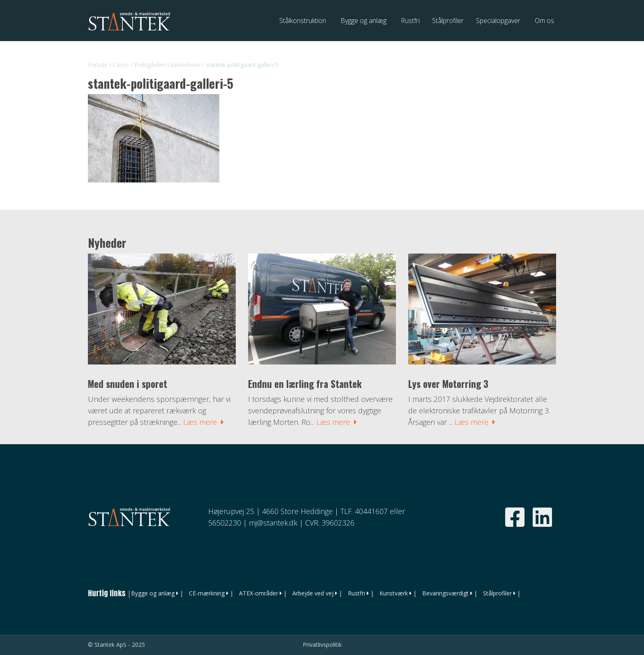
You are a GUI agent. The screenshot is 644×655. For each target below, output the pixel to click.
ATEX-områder (259, 593)
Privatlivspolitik (322, 645)
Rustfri (356, 593)
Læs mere (204, 422)
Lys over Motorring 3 (448, 384)
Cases (121, 65)
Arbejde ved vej (313, 593)
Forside (98, 65)
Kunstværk (394, 593)
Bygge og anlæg (153, 593)
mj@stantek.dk (273, 523)
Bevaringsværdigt (445, 593)
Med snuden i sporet (128, 384)
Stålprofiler (497, 593)
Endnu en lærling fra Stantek (305, 384)
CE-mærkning (207, 593)
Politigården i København (167, 65)
